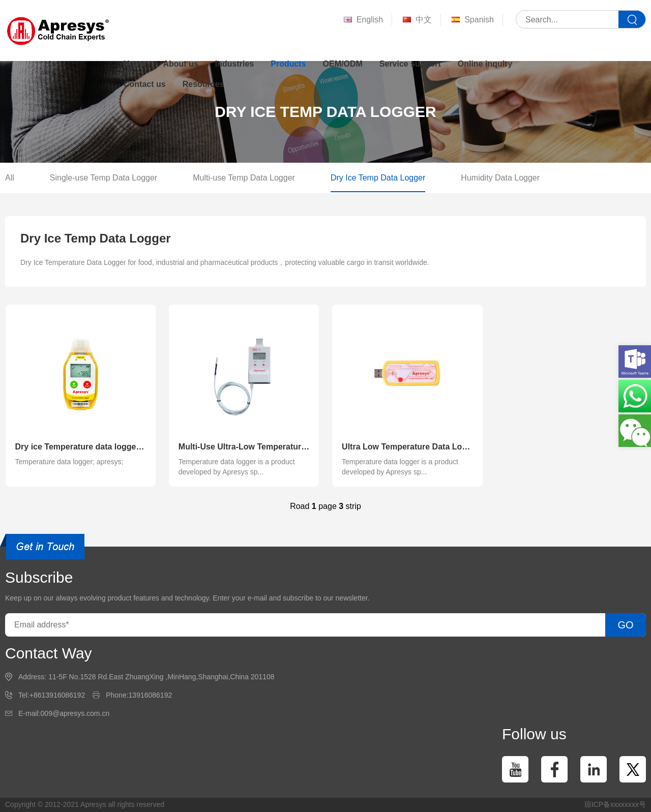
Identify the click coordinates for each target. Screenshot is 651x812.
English (362, 20)
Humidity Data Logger (500, 178)
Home (135, 64)
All (10, 178)
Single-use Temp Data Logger (103, 178)
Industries (234, 64)
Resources (203, 84)
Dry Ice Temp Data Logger (378, 178)
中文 (416, 20)
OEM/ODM (343, 64)
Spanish (472, 20)
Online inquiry (485, 64)
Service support (410, 64)
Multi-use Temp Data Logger (244, 178)
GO (625, 625)
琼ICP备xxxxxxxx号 (615, 804)
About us (180, 64)
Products (288, 64)
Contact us (145, 84)
